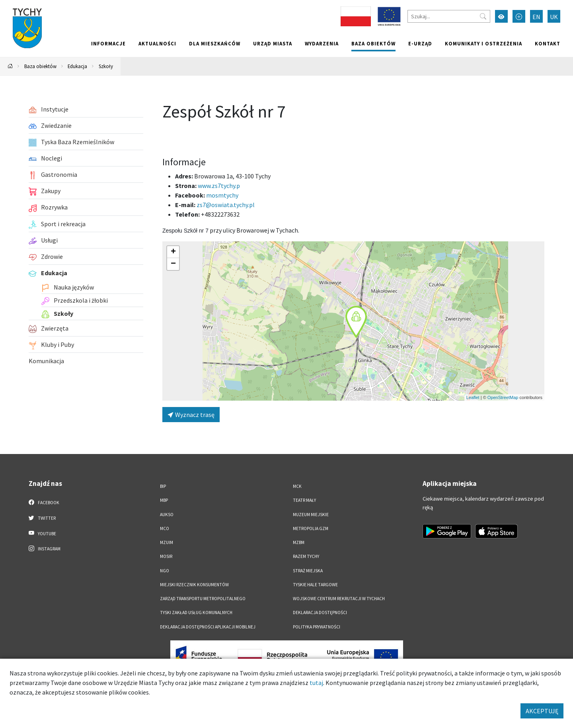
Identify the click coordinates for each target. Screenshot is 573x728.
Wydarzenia (322, 43)
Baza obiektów (373, 43)
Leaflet (473, 397)
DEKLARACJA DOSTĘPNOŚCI (320, 613)
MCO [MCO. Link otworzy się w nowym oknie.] (165, 528)
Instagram (45, 548)
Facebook (44, 502)
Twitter (42, 518)
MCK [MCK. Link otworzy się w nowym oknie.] (297, 486)
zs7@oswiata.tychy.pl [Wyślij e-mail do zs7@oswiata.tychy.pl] (226, 205)
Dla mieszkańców (215, 43)
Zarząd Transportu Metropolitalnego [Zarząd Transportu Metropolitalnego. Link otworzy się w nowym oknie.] (203, 599)
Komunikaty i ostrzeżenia (483, 43)
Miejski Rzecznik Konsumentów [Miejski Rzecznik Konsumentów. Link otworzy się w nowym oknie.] (194, 585)
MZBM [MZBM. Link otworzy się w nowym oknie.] (299, 542)
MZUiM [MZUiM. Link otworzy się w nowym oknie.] (167, 542)
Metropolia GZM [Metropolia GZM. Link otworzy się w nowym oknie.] (311, 528)
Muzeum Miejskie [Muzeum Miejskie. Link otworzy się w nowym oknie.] (311, 515)
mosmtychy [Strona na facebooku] (222, 195)
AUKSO (167, 515)
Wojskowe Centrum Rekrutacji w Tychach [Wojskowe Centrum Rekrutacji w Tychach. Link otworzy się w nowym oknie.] (339, 599)
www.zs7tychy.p (219, 186)
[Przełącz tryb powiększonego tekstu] (519, 16)
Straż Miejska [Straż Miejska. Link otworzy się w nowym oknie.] (308, 571)
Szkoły (106, 66)
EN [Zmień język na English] (536, 17)
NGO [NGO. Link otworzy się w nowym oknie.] (165, 571)
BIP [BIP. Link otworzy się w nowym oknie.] (163, 486)
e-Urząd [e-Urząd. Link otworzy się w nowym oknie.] (420, 43)
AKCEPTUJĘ (542, 711)
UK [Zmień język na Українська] (554, 17)
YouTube (42, 533)
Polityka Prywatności (317, 627)
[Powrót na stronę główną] (10, 66)
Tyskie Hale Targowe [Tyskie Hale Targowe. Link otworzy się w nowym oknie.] (315, 585)
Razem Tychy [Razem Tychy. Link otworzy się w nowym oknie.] (306, 556)
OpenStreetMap (503, 397)
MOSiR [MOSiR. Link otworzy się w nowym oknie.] (166, 556)
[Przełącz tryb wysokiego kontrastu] (501, 16)
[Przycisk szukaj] (483, 16)
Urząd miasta (273, 43)
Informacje (108, 43)
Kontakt (548, 43)
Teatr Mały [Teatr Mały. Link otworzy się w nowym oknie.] (304, 500)
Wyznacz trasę (191, 415)
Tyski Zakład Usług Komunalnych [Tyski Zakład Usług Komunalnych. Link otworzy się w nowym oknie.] (196, 613)
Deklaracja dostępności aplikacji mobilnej (208, 627)
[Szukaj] (449, 16)
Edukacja (77, 66)
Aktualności (157, 43)
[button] (356, 322)
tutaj (316, 683)
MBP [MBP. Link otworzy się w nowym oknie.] (164, 500)
